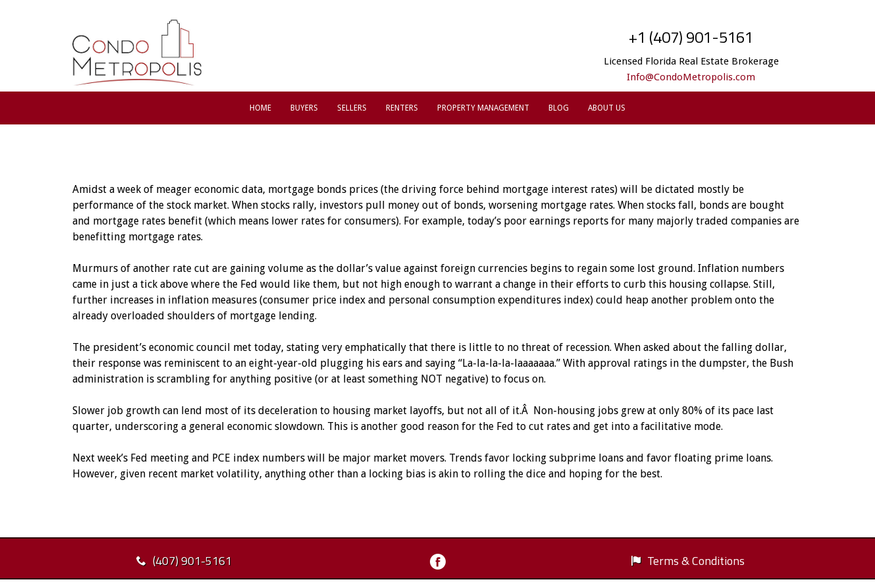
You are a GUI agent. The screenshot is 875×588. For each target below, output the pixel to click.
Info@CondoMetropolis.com (691, 77)
